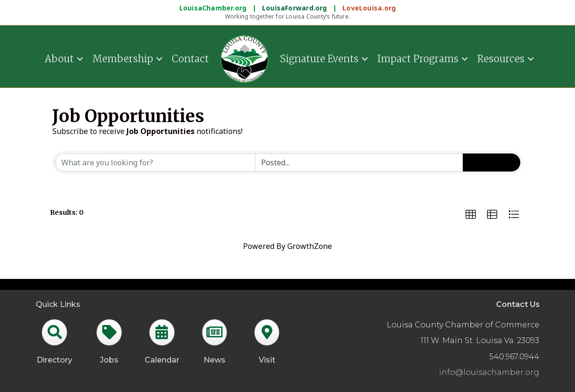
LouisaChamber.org (214, 8)
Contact (190, 59)
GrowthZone (310, 246)
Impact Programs (418, 59)
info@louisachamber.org (489, 372)
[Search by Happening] (359, 163)
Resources (501, 59)
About (59, 59)
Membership (123, 59)
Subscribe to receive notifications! (147, 131)
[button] (471, 215)
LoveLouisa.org (369, 8)
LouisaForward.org (296, 8)
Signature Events (319, 59)
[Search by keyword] (156, 163)
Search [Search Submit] (492, 163)
